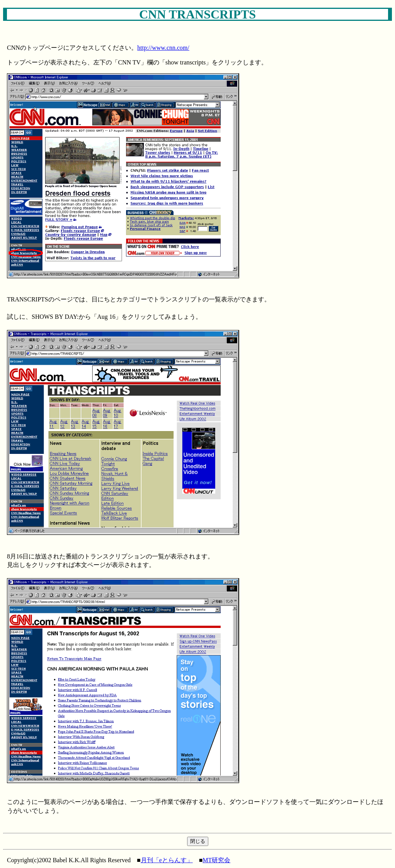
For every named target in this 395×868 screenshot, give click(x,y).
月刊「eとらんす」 (167, 860)
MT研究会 (216, 860)
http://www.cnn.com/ (163, 48)
